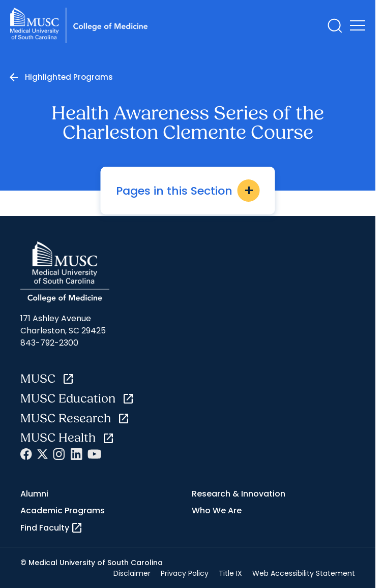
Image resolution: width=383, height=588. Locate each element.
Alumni (34, 494)
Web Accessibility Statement (304, 573)
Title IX (230, 573)
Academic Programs (63, 510)
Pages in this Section (188, 191)
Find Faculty (52, 528)
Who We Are (217, 510)
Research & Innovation (239, 494)
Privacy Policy (185, 573)
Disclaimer (132, 573)
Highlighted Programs (69, 77)
